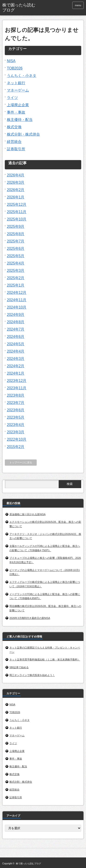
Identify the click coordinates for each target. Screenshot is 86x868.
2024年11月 (17, 300)
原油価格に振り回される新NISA (28, 514)
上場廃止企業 (18, 105)
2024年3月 (16, 359)
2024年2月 (16, 366)
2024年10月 (17, 307)
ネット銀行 (16, 83)
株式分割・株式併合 (23, 134)
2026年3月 (16, 182)
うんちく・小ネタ (22, 76)
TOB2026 (15, 68)
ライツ (12, 98)
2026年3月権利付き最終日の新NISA (30, 618)
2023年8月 (16, 395)
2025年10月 (17, 219)
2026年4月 (16, 175)
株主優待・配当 (20, 120)
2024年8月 (16, 322)
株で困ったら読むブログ (19, 8)
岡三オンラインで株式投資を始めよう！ (32, 675)
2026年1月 (16, 197)
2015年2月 (16, 447)
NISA (11, 61)
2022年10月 (17, 439)
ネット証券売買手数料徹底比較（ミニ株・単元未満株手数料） (45, 659)
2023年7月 (16, 403)
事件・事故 (16, 112)
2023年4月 (16, 425)
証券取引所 (16, 149)
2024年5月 (16, 344)
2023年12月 (17, 381)
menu (78, 5)
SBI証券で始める (19, 667)
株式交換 (14, 127)
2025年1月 (16, 285)
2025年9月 (16, 227)
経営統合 (14, 142)
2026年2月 (16, 190)
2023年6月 (16, 410)
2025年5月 (16, 256)
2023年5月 (16, 417)
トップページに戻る (21, 462)
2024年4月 (16, 351)
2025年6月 (16, 249)
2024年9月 (16, 315)
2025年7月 (16, 241)
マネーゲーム (18, 90)
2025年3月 (16, 271)
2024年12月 (17, 293)
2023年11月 (17, 388)
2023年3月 (16, 432)
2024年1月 (16, 373)
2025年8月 (16, 234)
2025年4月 (16, 263)
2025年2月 (16, 278)
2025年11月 (17, 212)
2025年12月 (17, 204)
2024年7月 (16, 329)
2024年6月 (16, 337)
